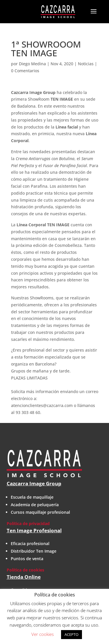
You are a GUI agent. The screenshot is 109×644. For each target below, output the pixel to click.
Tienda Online (24, 577)
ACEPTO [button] (72, 634)
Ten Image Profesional (34, 530)
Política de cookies (25, 570)
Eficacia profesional (30, 543)
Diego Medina (32, 64)
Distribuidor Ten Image (34, 551)
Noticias (86, 64)
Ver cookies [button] (43, 634)
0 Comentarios (25, 71)
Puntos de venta (27, 559)
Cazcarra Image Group (34, 483)
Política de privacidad (28, 523)
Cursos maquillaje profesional (40, 512)
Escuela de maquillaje (32, 497)
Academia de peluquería (35, 505)
